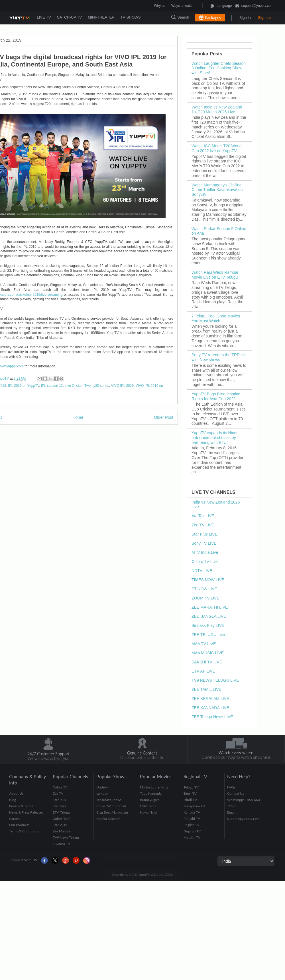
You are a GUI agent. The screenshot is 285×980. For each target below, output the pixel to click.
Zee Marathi (62, 831)
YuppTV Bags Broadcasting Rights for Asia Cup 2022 (216, 396)
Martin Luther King (154, 787)
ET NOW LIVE (204, 589)
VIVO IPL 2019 (122, 386)
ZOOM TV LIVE (205, 598)
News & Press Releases (26, 812)
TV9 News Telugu (66, 837)
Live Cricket (74, 386)
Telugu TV (191, 787)
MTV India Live (205, 552)
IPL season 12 (52, 386)
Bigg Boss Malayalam (112, 812)
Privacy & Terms (21, 806)
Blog (13, 800)
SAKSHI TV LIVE (207, 662)
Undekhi (103, 787)
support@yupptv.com (255, 6)
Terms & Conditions (24, 831)
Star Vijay (60, 825)
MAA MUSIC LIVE (208, 653)
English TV (192, 825)
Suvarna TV (61, 844)
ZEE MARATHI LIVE (210, 607)
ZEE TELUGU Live (208, 635)
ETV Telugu (61, 812)
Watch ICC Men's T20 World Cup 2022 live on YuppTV (217, 148)
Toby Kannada (151, 793)
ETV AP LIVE (203, 671)
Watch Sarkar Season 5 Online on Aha (219, 231)
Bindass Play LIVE (208, 625)
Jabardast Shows (109, 800)
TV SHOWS (130, 17)
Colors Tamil (62, 819)
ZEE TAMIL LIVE (206, 689)
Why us (160, 6)
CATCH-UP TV (69, 17)
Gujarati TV (192, 831)
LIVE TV (44, 17)
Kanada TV (192, 812)
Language (207, 6)
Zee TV (58, 793)
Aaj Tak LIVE (203, 516)
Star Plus (59, 800)
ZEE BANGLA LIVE (209, 616)
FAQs (231, 787)
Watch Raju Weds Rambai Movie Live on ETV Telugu (215, 275)
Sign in (245, 18)
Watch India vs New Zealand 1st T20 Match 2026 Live (217, 109)
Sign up (264, 18)
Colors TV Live (205, 562)
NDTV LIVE (202, 571)
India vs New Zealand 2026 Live (216, 504)
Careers (15, 819)
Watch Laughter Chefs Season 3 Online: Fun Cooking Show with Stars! (219, 68)
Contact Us (236, 793)
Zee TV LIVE (203, 525)
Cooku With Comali (111, 806)
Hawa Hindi (149, 812)
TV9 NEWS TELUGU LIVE (215, 680)
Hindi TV (190, 800)
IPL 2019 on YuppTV (24, 386)
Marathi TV (192, 837)
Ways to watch (182, 6)
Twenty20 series (97, 386)
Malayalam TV (194, 806)
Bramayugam (150, 800)
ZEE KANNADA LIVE (210, 708)
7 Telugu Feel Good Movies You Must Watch (216, 318)
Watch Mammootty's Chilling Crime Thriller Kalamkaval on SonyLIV (217, 190)
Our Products (19, 825)
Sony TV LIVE (204, 543)
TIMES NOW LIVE (208, 580)
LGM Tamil (148, 806)
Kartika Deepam (108, 819)
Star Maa (59, 806)
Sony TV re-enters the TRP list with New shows (218, 357)
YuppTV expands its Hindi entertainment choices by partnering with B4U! (214, 438)
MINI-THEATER (101, 17)
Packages (213, 18)
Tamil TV (190, 793)
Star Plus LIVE (204, 534)
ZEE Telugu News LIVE (212, 717)
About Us (16, 793)
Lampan (102, 793)
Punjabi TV (192, 819)
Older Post (164, 417)
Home (78, 417)
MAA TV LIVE (204, 644)
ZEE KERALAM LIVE (210, 699)
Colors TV (60, 787)
